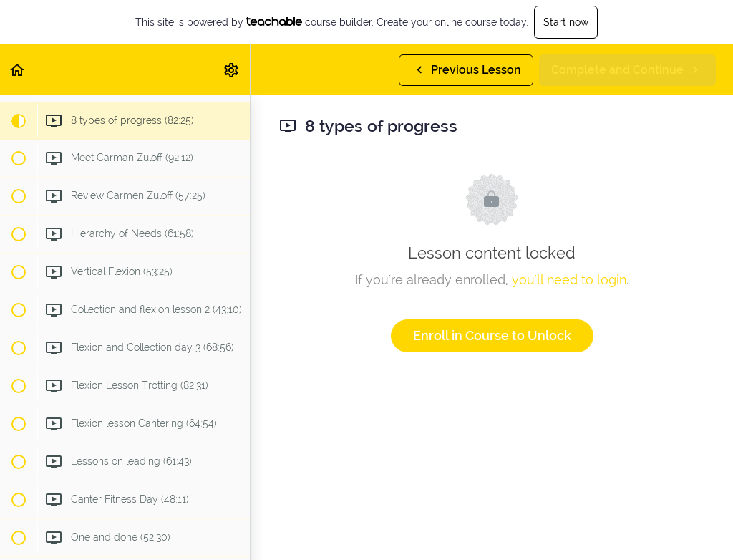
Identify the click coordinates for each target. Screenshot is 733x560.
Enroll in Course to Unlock (492, 335)
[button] (18, 70)
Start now (566, 22)
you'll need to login (569, 280)
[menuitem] (232, 70)
